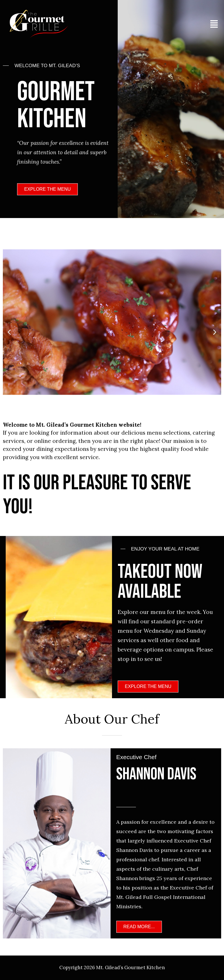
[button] (9, 332)
